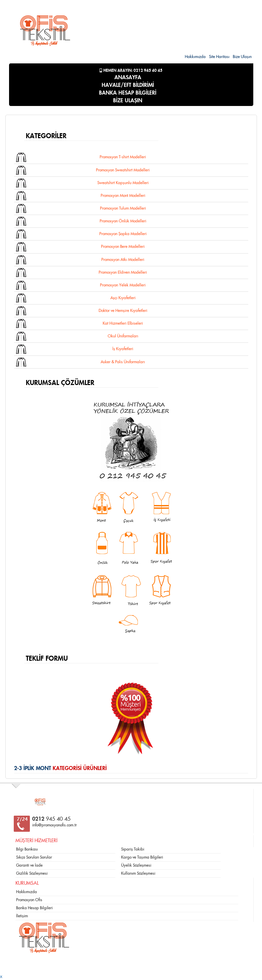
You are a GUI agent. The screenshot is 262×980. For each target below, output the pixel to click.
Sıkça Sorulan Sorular (34, 857)
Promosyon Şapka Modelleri (123, 234)
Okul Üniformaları (123, 336)
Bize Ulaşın (242, 57)
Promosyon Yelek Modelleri (123, 285)
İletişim (22, 916)
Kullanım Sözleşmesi (138, 873)
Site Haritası (219, 57)
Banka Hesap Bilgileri (34, 908)
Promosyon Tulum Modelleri (123, 208)
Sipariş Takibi (133, 849)
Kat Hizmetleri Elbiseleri (123, 323)
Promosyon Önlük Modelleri (123, 221)
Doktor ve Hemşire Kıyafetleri (123, 311)
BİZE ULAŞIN (128, 101)
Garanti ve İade (29, 865)
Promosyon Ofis (29, 900)
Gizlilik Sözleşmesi (32, 873)
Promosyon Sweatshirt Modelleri (123, 170)
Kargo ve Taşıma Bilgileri (142, 857)
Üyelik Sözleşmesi (136, 865)
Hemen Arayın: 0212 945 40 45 (131, 70)
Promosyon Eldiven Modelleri (123, 272)
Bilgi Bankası (27, 849)
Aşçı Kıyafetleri (123, 298)
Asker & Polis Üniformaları (123, 362)
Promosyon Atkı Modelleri (123, 260)
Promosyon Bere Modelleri (123, 247)
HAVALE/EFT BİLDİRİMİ (128, 85)
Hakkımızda (195, 57)
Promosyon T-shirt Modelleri (123, 157)
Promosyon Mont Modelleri (123, 196)
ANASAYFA (128, 77)
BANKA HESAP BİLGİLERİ (128, 93)
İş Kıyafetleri (123, 349)
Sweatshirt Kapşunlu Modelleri (123, 183)
